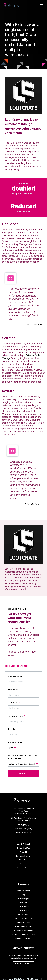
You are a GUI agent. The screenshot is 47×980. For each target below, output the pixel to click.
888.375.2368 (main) (23, 829)
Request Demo (24, 963)
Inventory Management (23, 927)
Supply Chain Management (23, 931)
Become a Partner (24, 868)
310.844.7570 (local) (24, 832)
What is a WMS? (24, 915)
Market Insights (23, 899)
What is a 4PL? (24, 911)
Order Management (24, 923)
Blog (24, 895)
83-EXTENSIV (24, 825)
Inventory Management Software (24, 935)
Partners (23, 864)
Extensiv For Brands (24, 844)
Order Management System (24, 939)
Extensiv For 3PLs (23, 848)
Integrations (23, 860)
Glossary (23, 903)
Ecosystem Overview (23, 856)
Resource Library (24, 891)
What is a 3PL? (24, 907)
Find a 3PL (24, 852)
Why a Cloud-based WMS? (24, 919)
